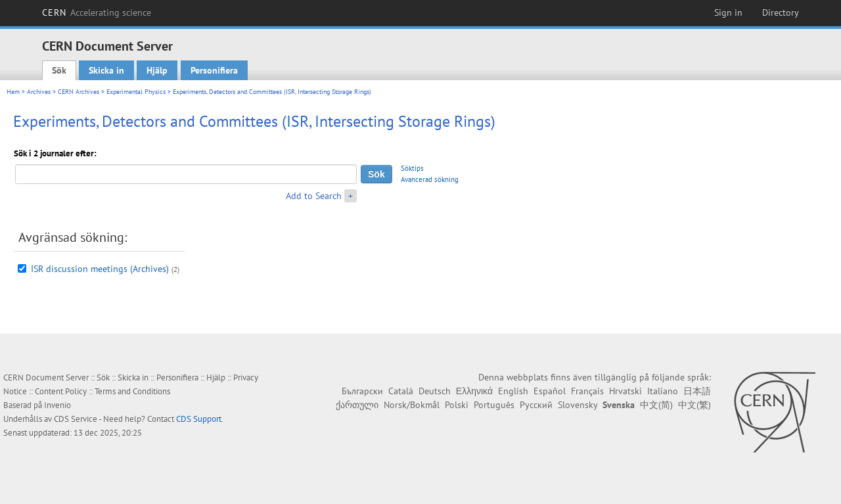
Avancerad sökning (430, 179)
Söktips (412, 168)
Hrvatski (625, 391)
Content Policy (61, 391)
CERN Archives (79, 92)
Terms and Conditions (132, 391)
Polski (457, 405)
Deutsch (435, 391)
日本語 (697, 391)
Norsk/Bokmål (412, 405)
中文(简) (656, 405)
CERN (97, 12)
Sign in (728, 12)
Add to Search (314, 196)
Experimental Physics (136, 92)
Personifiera (214, 70)
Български (362, 391)
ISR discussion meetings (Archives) (100, 269)
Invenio (57, 405)
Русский (536, 405)
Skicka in (106, 70)
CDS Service (76, 419)
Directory (781, 12)
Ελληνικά (474, 391)
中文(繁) (694, 405)
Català (401, 391)
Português (494, 405)
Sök (59, 70)
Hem (13, 92)
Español (550, 391)
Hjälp (157, 70)
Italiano (663, 391)
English (513, 391)
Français (587, 391)
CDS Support (199, 419)
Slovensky (578, 405)
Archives (39, 92)
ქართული (357, 405)
